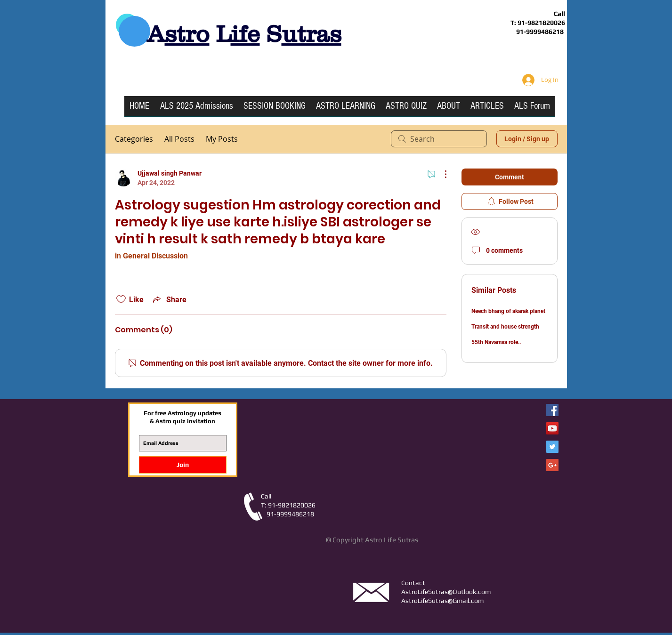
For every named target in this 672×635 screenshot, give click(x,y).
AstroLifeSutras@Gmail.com (442, 601)
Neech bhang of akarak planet (508, 311)
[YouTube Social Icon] (552, 428)
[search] (439, 139)
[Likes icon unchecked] (121, 299)
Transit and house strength (505, 327)
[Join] (183, 465)
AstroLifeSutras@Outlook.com (446, 592)
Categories (134, 139)
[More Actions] (441, 174)
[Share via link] (169, 299)
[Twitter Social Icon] (552, 447)
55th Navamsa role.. (496, 342)
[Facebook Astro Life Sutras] (552, 410)
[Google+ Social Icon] (552, 465)
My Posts (222, 139)
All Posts (179, 139)
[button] (346, 109)
